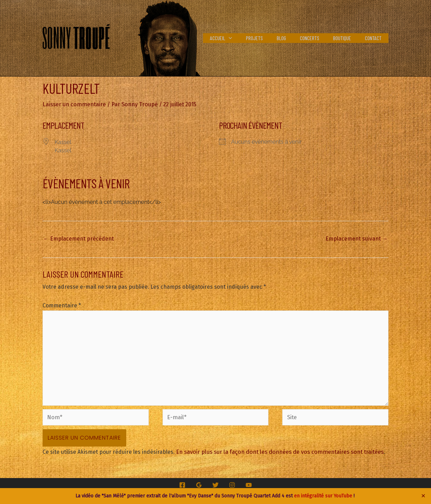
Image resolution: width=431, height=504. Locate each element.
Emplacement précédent (79, 238)
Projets (267, 38)
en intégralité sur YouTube (323, 496)
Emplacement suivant (357, 238)
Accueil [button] (233, 38)
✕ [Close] (423, 496)
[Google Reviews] (199, 480)
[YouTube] (249, 480)
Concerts (317, 38)
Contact (375, 38)
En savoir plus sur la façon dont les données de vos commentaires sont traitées (278, 447)
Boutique (346, 38)
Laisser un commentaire (74, 104)
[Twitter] (215, 480)
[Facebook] (182, 480)
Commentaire (62, 305)
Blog (291, 38)
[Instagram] (232, 480)
